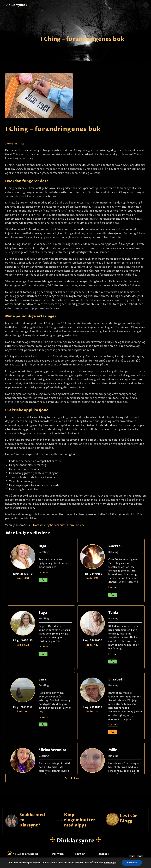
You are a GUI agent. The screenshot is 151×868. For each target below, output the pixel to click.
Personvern (57, 854)
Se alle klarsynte (76, 778)
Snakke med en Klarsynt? (32, 820)
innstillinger (110, 863)
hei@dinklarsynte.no (23, 854)
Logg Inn (80, 854)
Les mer (113, 725)
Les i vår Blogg (129, 819)
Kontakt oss (104, 854)
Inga (42, 546)
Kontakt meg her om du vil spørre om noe (59, 525)
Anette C (116, 546)
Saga (43, 613)
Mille (113, 750)
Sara (43, 679)
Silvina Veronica (52, 750)
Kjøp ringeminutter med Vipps (80, 820)
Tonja (113, 613)
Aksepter (132, 863)
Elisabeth (117, 679)
